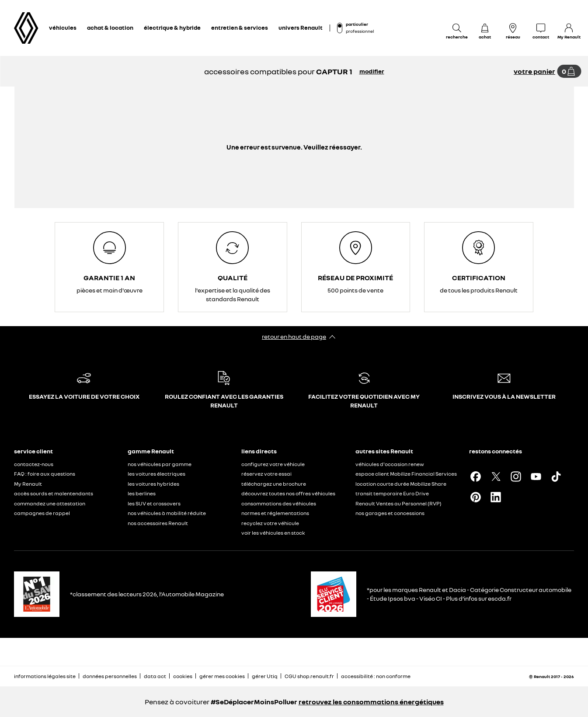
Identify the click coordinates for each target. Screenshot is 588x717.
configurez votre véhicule (273, 464)
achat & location (110, 28)
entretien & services (240, 28)
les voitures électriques (157, 474)
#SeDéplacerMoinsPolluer (254, 702)
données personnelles (110, 676)
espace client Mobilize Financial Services (406, 474)
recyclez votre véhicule (270, 523)
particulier (357, 24)
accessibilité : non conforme (376, 676)
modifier (372, 71)
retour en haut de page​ (294, 336)
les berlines (142, 493)
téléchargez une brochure (274, 484)
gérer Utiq (265, 676)
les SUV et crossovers (154, 503)
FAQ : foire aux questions (45, 474)
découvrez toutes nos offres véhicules (288, 493)
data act (155, 676)
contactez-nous (34, 464)
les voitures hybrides (153, 484)
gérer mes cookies (222, 676)
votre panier (534, 71)
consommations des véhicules (279, 503)
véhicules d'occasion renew (390, 464)
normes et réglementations (275, 513)
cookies (183, 676)
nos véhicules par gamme (160, 464)
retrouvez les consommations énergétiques (371, 702)
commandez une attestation (50, 503)
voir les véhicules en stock (273, 533)
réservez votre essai (266, 474)
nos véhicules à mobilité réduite (167, 513)
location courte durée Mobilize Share (401, 484)
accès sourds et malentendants (54, 493)
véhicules (63, 28)
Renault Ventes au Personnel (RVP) (398, 503)
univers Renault (301, 28)
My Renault (28, 484)
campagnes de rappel (42, 513)
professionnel (360, 31)
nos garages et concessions (390, 513)
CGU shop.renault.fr (309, 676)
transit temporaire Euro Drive (392, 493)
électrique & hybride (172, 28)
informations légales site (45, 676)
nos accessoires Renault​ (158, 523)
